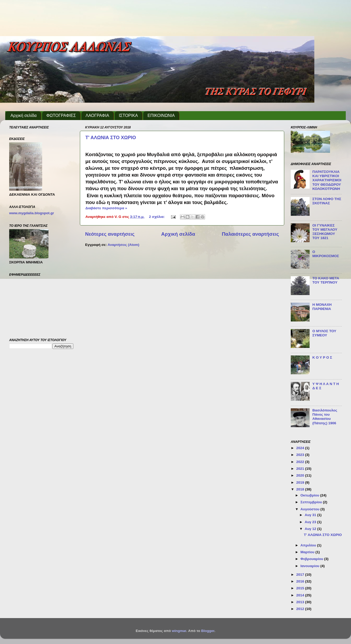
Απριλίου (309, 545)
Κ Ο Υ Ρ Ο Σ (322, 357)
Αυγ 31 (311, 515)
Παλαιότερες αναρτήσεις (250, 234)
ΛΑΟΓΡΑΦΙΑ (97, 115)
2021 (301, 469)
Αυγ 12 (311, 529)
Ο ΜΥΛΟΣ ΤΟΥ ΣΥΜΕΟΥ (324, 333)
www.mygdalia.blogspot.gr (32, 213)
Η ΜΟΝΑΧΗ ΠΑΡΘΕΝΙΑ (322, 307)
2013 (301, 602)
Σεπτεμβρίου (312, 502)
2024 (301, 448)
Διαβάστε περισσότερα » (106, 208)
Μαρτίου (308, 552)
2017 (301, 575)
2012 (301, 609)
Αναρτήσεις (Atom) (124, 245)
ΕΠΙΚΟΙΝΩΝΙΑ (161, 115)
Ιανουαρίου (310, 566)
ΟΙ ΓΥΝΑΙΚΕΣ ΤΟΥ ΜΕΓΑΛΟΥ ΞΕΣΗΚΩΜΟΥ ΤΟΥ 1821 (325, 232)
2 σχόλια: (157, 217)
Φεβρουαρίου (312, 559)
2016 (301, 581)
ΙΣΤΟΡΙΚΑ (128, 115)
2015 (301, 588)
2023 (301, 455)
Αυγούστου (310, 509)
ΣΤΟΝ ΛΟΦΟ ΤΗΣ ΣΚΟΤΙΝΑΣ (327, 201)
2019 (301, 482)
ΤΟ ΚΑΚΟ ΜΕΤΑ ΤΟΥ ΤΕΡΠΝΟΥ (326, 280)
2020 (301, 475)
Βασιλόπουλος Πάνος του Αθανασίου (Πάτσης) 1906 (325, 417)
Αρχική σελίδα (24, 115)
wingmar (179, 631)
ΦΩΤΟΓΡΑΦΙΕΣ (61, 115)
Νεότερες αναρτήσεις (110, 234)
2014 (301, 595)
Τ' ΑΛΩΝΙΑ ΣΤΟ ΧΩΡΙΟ (111, 138)
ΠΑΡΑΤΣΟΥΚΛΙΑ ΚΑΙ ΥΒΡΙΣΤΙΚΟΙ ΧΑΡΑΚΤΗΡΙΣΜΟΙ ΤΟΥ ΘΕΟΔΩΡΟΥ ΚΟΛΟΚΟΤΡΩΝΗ (327, 180)
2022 (301, 462)
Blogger (208, 631)
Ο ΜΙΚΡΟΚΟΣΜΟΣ (326, 254)
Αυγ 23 (311, 522)
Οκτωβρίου (310, 495)
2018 (301, 489)
